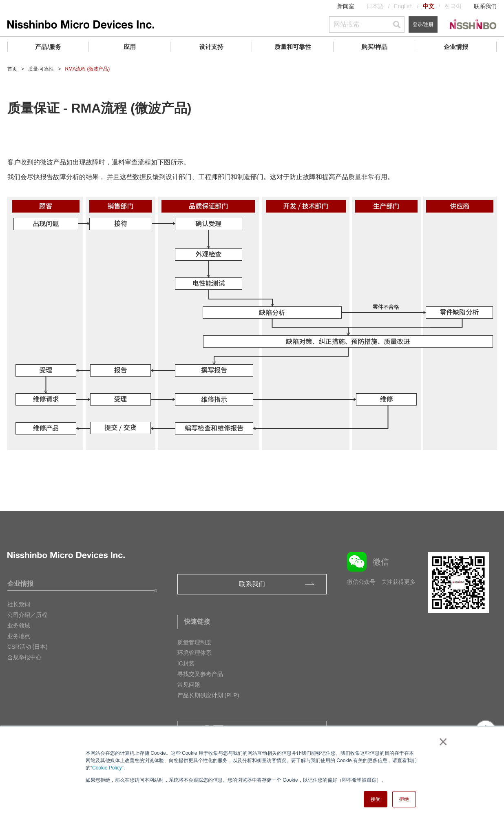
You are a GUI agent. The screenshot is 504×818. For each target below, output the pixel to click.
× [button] (441, 742)
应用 (130, 47)
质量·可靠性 (41, 69)
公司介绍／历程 (27, 615)
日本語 (375, 6)
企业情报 (456, 47)
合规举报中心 (24, 657)
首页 (12, 69)
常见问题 (189, 685)
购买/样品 (374, 47)
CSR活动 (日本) (28, 647)
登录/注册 (423, 24)
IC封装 (186, 663)
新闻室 (346, 6)
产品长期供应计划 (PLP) (208, 695)
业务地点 (19, 636)
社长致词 (19, 604)
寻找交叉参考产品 (200, 674)
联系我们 (485, 6)
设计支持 (211, 47)
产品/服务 (48, 47)
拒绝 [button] (404, 799)
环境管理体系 (195, 653)
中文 (429, 6)
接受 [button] (376, 799)
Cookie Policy (107, 768)
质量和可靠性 (293, 47)
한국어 (453, 6)
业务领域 (19, 625)
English (403, 6)
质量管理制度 (195, 642)
